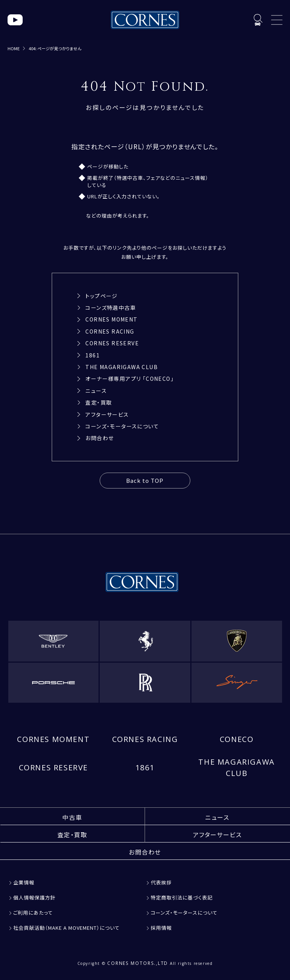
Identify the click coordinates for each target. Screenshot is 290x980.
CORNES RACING (110, 331)
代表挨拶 (161, 882)
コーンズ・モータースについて (122, 426)
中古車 (72, 817)
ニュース (96, 391)
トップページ (101, 296)
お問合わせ (99, 438)
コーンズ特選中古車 (111, 308)
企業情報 (24, 882)
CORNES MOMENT (111, 319)
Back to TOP (145, 480)
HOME (14, 48)
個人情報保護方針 (34, 897)
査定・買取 (99, 402)
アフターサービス (107, 414)
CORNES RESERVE (112, 343)
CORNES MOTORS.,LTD (138, 963)
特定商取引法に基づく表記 (182, 897)
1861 (93, 355)
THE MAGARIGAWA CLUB (122, 367)
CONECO (237, 739)
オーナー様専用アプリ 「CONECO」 (130, 379)
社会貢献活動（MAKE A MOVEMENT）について (66, 928)
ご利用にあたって (33, 913)
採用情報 (161, 928)
